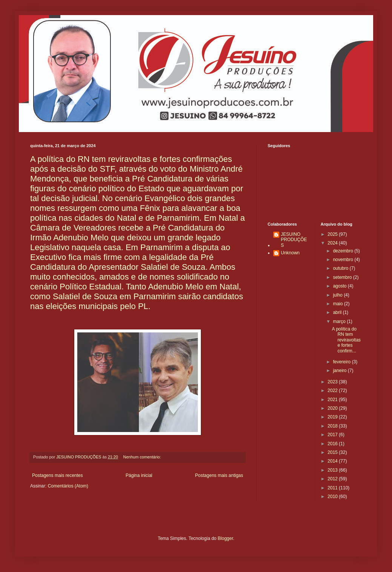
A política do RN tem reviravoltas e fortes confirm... (346, 340)
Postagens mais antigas (219, 475)
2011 (333, 488)
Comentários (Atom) (68, 486)
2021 (333, 400)
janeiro (340, 371)
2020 (333, 408)
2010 (333, 497)
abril (338, 312)
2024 (333, 243)
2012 (333, 479)
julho (338, 295)
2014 (333, 461)
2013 (333, 470)
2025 (333, 234)
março (340, 321)
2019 (333, 417)
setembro (343, 277)
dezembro (344, 251)
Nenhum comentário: (143, 457)
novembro (344, 260)
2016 (333, 444)
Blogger (226, 538)
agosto (340, 286)
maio (338, 304)
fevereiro (342, 362)
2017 (333, 435)
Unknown (290, 253)
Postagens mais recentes (57, 475)
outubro (341, 268)
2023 (333, 382)
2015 (333, 452)
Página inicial (139, 475)
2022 (333, 391)
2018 (333, 426)
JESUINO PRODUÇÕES (294, 240)
